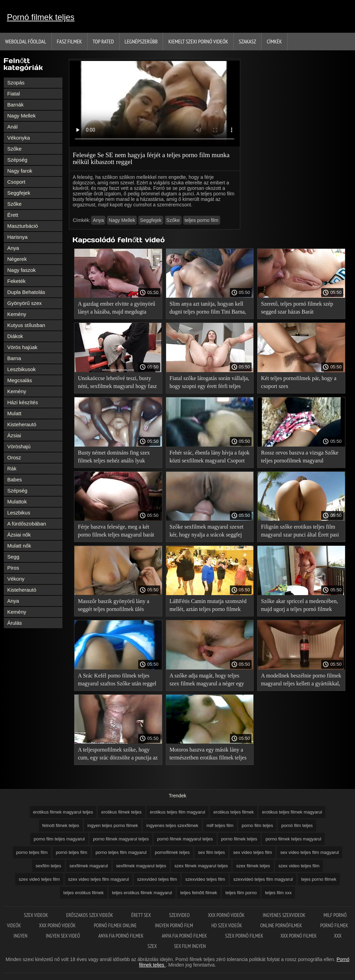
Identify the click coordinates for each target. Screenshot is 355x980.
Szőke (14, 149)
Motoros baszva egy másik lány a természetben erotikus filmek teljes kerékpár (208, 755)
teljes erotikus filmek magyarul (142, 893)
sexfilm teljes (48, 866)
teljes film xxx (278, 893)
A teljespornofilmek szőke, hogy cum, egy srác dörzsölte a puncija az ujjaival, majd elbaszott (118, 755)
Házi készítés (23, 402)
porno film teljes (257, 825)
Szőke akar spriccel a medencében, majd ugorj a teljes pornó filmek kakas (299, 606)
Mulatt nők (19, 546)
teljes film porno (241, 893)
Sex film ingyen (190, 946)
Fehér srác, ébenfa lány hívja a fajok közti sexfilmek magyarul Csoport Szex (210, 458)
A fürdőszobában (27, 524)
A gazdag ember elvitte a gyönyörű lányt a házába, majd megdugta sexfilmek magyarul (116, 309)
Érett (13, 215)
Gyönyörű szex (24, 303)
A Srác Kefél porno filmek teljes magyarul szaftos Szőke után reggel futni (117, 681)
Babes (15, 479)
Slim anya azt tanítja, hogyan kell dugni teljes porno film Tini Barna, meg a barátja (208, 309)
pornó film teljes (297, 825)
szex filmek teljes (253, 866)
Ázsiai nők (19, 535)
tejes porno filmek (319, 879)
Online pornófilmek (282, 925)
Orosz (14, 457)
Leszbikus (19, 513)
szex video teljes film (299, 866)
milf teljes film (220, 825)
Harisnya (17, 237)
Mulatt (14, 413)
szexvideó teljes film (157, 879)
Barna (14, 358)
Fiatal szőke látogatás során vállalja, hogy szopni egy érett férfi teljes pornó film (209, 383)
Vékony (16, 579)
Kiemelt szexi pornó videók (198, 41)
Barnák (16, 105)
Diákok (15, 336)
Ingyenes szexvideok (284, 915)
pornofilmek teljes (172, 852)
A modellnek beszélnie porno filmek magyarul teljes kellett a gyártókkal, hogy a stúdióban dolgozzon (301, 681)
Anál (12, 127)
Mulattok (17, 502)
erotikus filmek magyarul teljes (63, 812)
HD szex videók (227, 925)
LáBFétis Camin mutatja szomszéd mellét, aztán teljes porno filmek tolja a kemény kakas (208, 606)
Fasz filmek (69, 41)
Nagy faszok (22, 270)
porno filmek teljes (239, 839)
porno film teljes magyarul (59, 839)
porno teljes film (32, 852)
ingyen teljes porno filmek (113, 825)
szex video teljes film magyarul (99, 879)
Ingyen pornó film (175, 925)
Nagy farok (20, 171)
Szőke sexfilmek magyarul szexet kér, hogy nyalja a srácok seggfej (207, 531)
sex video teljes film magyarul (310, 852)
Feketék (16, 281)
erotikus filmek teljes (121, 812)
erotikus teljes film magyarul (177, 812)
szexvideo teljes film (205, 879)
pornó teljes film (72, 852)
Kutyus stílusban (26, 325)
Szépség (17, 160)
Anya (13, 248)
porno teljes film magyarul (121, 852)
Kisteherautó (22, 424)
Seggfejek (19, 193)
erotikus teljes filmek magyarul (292, 812)
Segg (13, 557)
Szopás (16, 83)
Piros (13, 568)
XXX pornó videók (227, 915)
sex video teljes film (252, 852)
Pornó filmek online (116, 925)
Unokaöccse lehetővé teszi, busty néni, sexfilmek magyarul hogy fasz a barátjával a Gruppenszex (117, 383)
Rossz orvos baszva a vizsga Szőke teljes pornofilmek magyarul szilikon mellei (300, 458)
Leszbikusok (22, 369)
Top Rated (103, 41)
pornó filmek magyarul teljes (185, 839)
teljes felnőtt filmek (199, 893)
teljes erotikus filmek (84, 893)
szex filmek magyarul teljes (201, 866)
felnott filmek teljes (61, 825)
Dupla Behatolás (26, 292)
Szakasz (247, 41)
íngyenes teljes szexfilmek (172, 825)
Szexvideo (180, 915)
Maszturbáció (23, 226)
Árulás (15, 623)
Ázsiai (14, 435)
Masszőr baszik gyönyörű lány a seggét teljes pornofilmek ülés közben (114, 606)
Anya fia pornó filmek (121, 936)
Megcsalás (20, 380)
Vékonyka (19, 138)
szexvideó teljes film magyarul (263, 879)
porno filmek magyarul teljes (121, 839)
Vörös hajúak (22, 347)
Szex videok (36, 915)
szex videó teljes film (39, 879)
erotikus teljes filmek (234, 812)
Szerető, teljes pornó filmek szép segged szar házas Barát (297, 308)
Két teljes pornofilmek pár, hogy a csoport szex (299, 382)
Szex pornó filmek (244, 936)
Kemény (17, 314)
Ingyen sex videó (63, 936)
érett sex (142, 915)
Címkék (274, 41)
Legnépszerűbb (141, 41)
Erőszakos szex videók (90, 915)
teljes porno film (202, 220)
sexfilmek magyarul (89, 866)
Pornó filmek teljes (41, 17)
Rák (12, 468)
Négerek (17, 259)
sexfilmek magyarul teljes (141, 866)
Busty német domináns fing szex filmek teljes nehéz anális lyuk (114, 457)
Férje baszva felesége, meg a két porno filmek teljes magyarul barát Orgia (116, 532)
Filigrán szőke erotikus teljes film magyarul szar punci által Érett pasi (300, 531)
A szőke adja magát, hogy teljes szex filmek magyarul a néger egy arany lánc (207, 681)
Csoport (16, 182)
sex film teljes (211, 852)
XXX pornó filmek (299, 936)
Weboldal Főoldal (26, 41)
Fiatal (14, 94)
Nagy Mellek (22, 116)
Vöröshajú (19, 446)
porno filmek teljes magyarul (293, 839)
